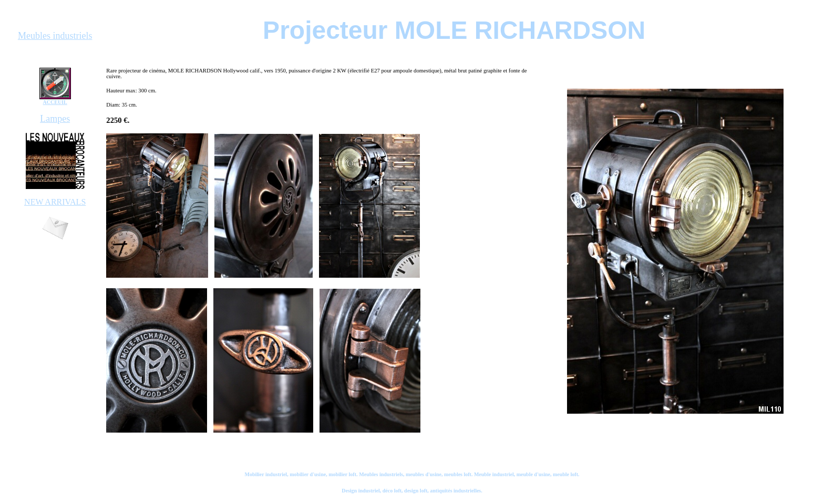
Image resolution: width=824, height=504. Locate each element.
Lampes (55, 119)
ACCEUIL (55, 102)
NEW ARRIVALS (55, 202)
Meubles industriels (55, 36)
